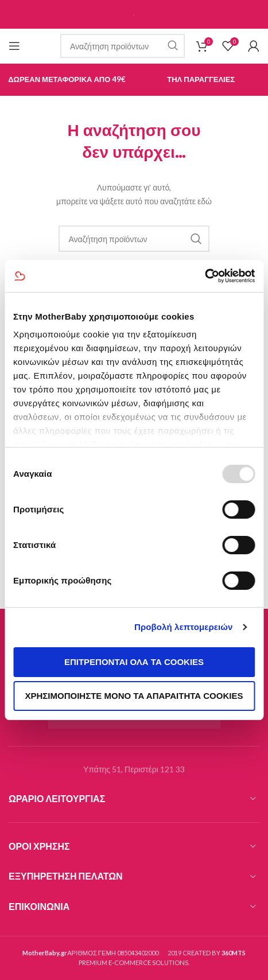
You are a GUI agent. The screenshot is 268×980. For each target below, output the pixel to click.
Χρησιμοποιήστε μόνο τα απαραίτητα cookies (134, 696)
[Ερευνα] (123, 46)
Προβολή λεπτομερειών (184, 627)
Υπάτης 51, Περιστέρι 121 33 (134, 769)
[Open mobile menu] (14, 46)
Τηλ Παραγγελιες (201, 79)
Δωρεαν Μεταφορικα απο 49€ (67, 79)
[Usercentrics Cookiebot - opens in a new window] (205, 276)
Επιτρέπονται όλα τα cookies (134, 662)
